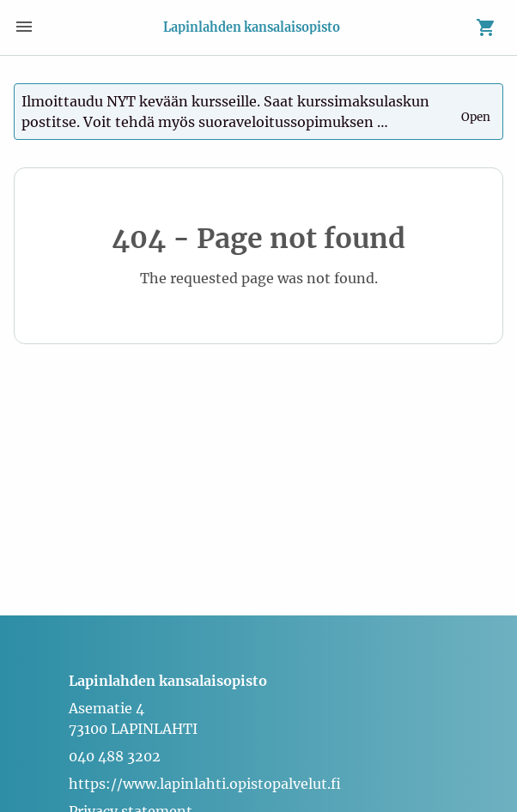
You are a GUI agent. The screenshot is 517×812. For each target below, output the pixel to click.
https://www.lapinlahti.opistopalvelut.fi (205, 784)
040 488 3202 (115, 756)
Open (477, 110)
